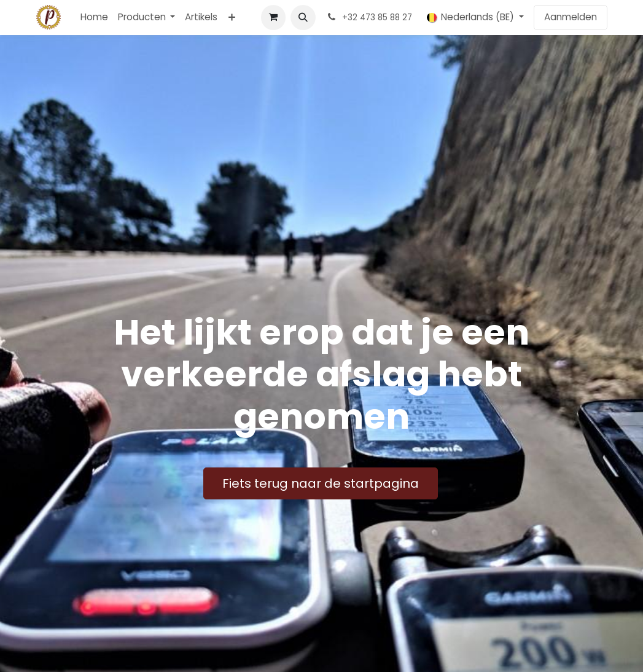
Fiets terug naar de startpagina (321, 483)
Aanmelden (571, 17)
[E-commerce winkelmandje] (273, 17)
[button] (303, 17)
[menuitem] (94, 18)
